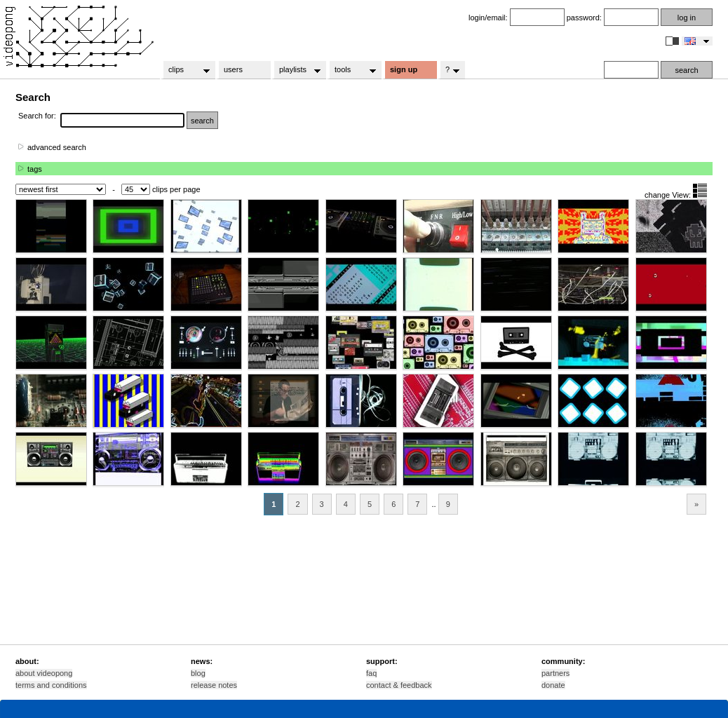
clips (185, 70)
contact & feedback (399, 685)
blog (198, 673)
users (233, 69)
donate (553, 685)
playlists (296, 70)
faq (371, 673)
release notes (214, 685)
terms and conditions (51, 685)
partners (555, 673)
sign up (404, 69)
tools (351, 70)
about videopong (44, 673)
